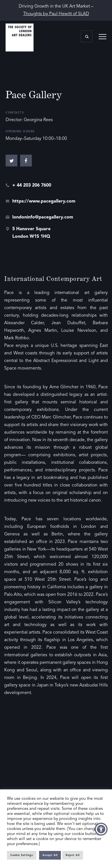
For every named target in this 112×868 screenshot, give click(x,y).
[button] (101, 829)
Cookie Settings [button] (22, 855)
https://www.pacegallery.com (44, 201)
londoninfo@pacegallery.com (43, 217)
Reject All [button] (73, 855)
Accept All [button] (50, 855)
